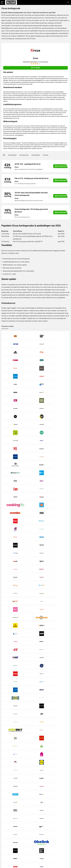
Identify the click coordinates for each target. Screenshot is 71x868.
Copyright (28, 844)
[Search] (68, 2)
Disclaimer (28, 841)
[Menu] (2, 2)
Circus (37, 23)
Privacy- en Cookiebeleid (32, 843)
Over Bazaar (28, 846)
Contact (27, 848)
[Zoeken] (67, 844)
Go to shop (35, 68)
